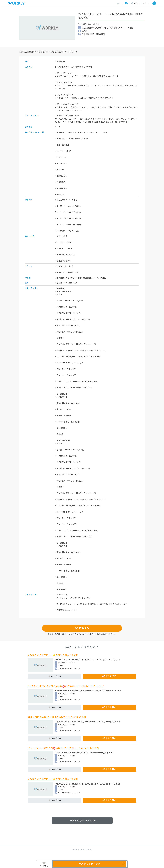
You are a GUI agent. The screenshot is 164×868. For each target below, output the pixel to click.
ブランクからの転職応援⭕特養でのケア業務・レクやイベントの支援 (63, 754)
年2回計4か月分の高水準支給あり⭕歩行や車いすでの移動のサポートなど (66, 692)
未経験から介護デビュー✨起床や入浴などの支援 (53, 661)
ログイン (147, 3)
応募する (82, 634)
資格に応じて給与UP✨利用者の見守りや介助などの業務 (57, 723)
